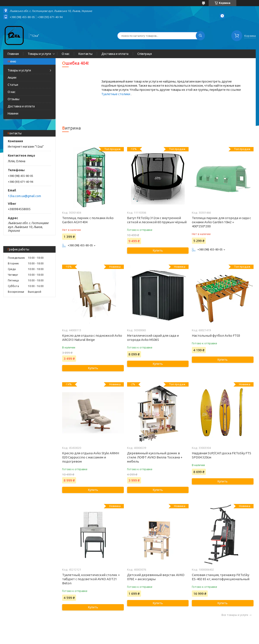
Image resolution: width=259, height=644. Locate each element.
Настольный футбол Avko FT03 (216, 336)
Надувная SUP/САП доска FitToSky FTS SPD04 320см (222, 455)
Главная (13, 54)
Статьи (13, 85)
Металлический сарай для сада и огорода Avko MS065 (153, 338)
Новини (13, 113)
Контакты (85, 54)
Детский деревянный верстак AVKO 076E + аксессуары (156, 577)
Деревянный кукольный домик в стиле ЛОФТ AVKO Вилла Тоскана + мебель (155, 457)
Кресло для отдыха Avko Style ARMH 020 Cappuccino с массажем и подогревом (91, 457)
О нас (66, 54)
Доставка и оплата (115, 54)
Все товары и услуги (235, 615)
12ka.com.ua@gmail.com (24, 196)
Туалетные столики (116, 94)
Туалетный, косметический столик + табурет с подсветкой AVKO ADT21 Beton (91, 579)
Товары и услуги (39, 54)
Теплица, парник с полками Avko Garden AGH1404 (88, 220)
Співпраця (145, 54)
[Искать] (200, 36)
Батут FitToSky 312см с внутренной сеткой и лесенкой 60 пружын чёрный (157, 220)
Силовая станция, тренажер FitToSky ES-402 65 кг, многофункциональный (221, 577)
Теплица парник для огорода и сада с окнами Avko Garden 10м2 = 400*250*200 (221, 222)
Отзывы (14, 99)
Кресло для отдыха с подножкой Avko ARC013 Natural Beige (92, 338)
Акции (12, 78)
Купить (158, 250)
